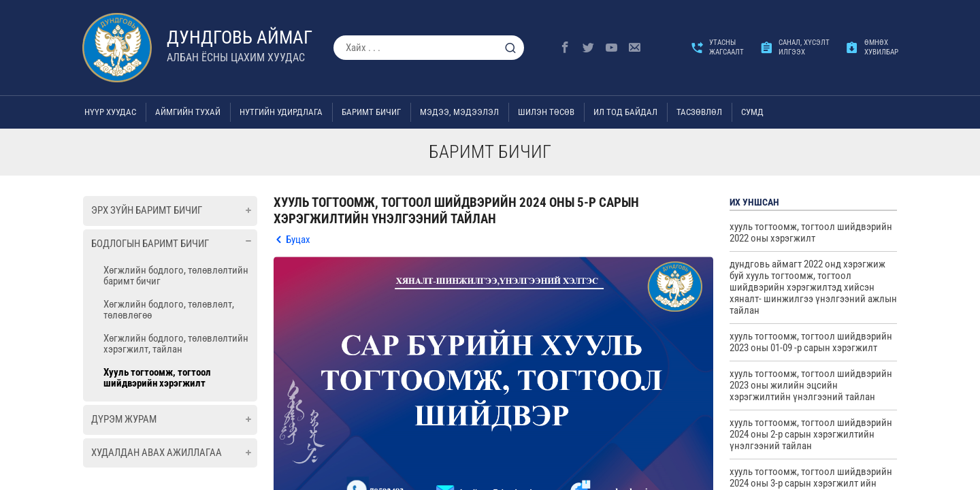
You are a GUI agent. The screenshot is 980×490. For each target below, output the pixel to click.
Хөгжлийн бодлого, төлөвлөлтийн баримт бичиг (176, 276)
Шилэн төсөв (546, 112)
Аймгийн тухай (188, 112)
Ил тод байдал (625, 112)
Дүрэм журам (124, 419)
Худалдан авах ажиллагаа (157, 453)
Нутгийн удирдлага (281, 112)
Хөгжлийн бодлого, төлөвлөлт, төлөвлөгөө (169, 310)
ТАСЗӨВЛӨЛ (699, 112)
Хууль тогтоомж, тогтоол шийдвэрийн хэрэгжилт (157, 378)
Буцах (298, 240)
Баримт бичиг (371, 112)
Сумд (752, 112)
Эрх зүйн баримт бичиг (147, 210)
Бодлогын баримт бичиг (150, 244)
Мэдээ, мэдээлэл (459, 112)
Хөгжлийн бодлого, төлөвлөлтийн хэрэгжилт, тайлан (176, 344)
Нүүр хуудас (110, 112)
